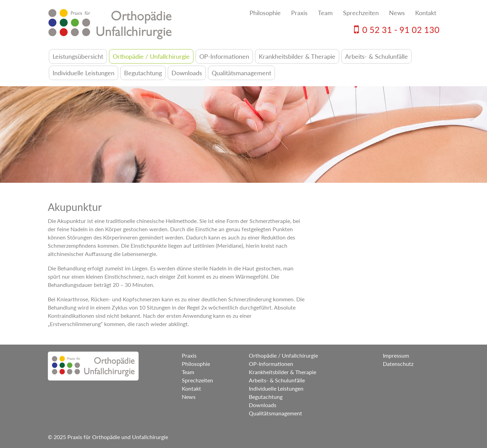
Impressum (396, 355)
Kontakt (426, 13)
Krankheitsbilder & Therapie (297, 56)
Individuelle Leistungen (84, 73)
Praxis (299, 13)
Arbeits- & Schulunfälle (377, 56)
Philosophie (265, 13)
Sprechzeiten (361, 13)
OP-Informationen (224, 56)
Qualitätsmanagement (241, 73)
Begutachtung (143, 73)
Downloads (187, 73)
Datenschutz (398, 364)
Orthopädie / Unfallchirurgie (151, 56)
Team (325, 13)
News (397, 13)
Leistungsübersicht (78, 56)
